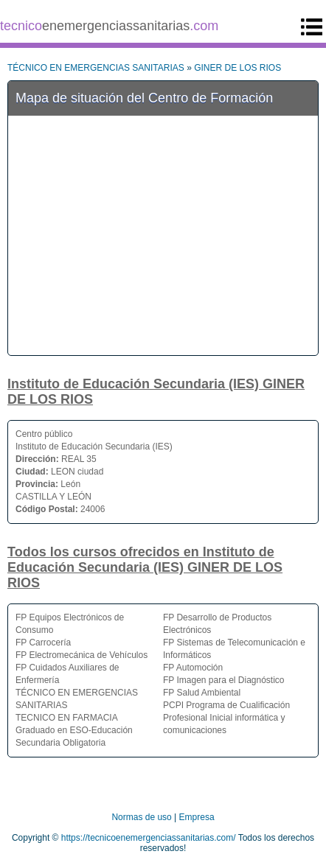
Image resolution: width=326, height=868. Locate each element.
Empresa (197, 817)
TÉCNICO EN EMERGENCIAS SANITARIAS (96, 68)
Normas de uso (141, 817)
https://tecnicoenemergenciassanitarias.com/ (149, 838)
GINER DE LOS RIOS (237, 68)
